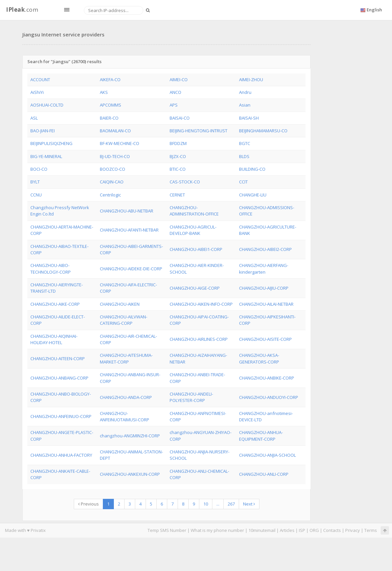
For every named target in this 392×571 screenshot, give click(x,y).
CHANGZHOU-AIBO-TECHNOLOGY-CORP (51, 268)
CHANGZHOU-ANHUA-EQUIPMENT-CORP (261, 436)
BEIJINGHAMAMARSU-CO (263, 131)
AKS (104, 92)
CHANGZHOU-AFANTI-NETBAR (129, 230)
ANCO (175, 92)
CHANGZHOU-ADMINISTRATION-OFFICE (194, 211)
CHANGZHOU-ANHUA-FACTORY (61, 455)
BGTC (245, 143)
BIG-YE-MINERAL (46, 156)
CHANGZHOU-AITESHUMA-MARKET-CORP (126, 358)
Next (249, 504)
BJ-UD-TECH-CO (115, 156)
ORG (314, 530)
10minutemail (262, 530)
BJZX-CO (178, 156)
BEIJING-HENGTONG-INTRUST (199, 131)
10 (206, 504)
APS (174, 105)
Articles (287, 530)
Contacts (332, 530)
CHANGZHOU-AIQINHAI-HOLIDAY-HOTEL (54, 339)
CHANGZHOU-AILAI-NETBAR (266, 304)
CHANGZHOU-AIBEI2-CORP (265, 249)
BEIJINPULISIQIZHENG (51, 143)
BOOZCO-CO (113, 169)
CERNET (177, 195)
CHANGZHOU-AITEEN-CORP (58, 359)
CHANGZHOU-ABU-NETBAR (127, 211)
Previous (88, 504)
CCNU (36, 195)
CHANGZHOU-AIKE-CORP (55, 304)
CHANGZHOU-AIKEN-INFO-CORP (201, 304)
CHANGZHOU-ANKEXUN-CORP (130, 474)
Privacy (353, 530)
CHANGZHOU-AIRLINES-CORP (199, 339)
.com (22, 10)
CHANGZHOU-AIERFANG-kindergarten (264, 268)
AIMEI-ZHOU (251, 80)
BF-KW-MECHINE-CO (120, 143)
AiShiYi (37, 92)
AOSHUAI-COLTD (47, 105)
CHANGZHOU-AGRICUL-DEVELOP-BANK (193, 230)
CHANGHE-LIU (253, 195)
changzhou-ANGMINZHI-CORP (130, 436)
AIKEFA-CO (110, 80)
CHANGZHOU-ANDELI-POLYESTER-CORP (191, 397)
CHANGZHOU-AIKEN (120, 304)
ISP (302, 530)
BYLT (35, 182)
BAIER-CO (109, 118)
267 (231, 504)
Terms (371, 530)
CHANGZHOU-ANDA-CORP (126, 397)
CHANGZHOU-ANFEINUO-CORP (61, 416)
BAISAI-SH (249, 118)
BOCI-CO (39, 169)
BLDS (244, 156)
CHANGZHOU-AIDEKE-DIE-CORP (131, 269)
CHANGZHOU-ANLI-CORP (264, 474)
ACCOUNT (40, 80)
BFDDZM (178, 143)
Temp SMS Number (167, 530)
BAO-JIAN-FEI (43, 131)
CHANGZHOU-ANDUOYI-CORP (269, 397)
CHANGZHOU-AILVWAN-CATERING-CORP (124, 320)
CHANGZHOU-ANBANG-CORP (59, 378)
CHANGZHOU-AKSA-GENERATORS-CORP (259, 358)
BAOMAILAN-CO (115, 131)
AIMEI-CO (179, 80)
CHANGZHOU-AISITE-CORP (265, 339)
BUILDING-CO (252, 169)
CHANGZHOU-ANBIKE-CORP (267, 378)
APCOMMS (111, 105)
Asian (245, 105)
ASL (34, 118)
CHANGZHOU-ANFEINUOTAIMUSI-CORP (125, 416)
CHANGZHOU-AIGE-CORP (195, 288)
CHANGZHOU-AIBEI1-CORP (196, 249)
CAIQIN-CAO (112, 182)
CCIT (243, 182)
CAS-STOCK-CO (185, 182)
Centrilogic (110, 195)
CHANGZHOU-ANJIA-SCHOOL (267, 455)
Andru (245, 92)
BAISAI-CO (180, 118)
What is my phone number (217, 530)
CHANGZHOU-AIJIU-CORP (264, 288)
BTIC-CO (178, 169)
